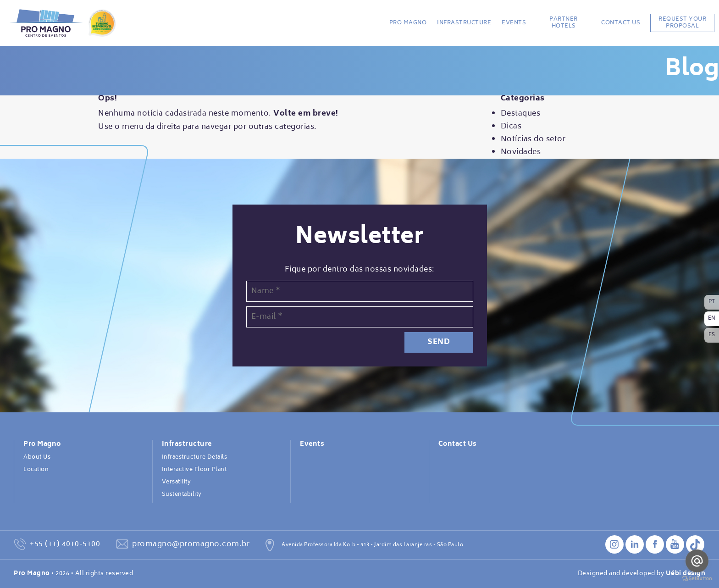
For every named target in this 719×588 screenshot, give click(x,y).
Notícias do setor (533, 139)
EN (712, 319)
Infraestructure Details (195, 457)
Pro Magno (408, 23)
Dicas (511, 127)
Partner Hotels (564, 23)
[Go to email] (697, 561)
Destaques (521, 114)
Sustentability (182, 494)
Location (36, 470)
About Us (37, 457)
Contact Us (621, 23)
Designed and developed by (642, 574)
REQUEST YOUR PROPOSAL (682, 23)
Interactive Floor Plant (194, 470)
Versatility (177, 482)
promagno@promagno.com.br (191, 544)
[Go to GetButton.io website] (697, 579)
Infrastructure (464, 23)
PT (712, 302)
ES (712, 335)
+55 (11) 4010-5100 (65, 544)
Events (514, 23)
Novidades (521, 152)
